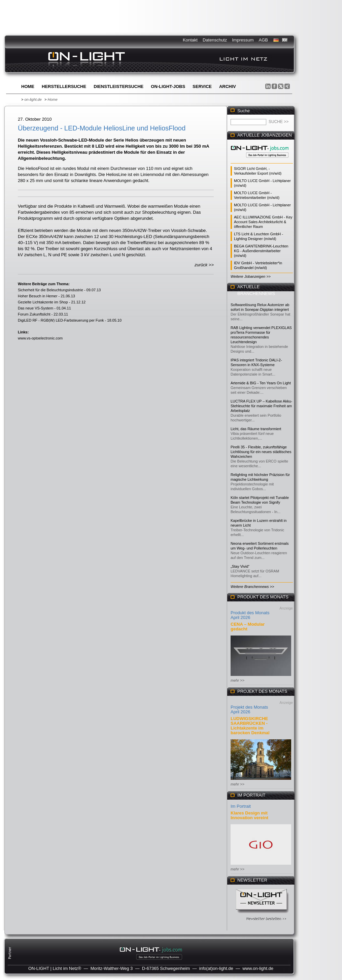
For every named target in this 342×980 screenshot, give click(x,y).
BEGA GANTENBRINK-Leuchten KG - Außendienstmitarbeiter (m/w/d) (261, 251)
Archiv (228, 86)
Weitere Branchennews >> (252, 587)
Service (202, 86)
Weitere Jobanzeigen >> (251, 276)
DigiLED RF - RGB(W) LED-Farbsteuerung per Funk (61, 320)
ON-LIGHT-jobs (168, 86)
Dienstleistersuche (118, 86)
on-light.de (33, 99)
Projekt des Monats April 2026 (249, 709)
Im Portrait (241, 806)
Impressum (243, 40)
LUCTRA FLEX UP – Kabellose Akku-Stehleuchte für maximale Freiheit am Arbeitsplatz (261, 406)
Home (28, 86)
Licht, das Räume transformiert (256, 429)
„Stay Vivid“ (240, 566)
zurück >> (204, 265)
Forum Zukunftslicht (34, 314)
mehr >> (237, 680)
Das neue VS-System (36, 308)
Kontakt (190, 40)
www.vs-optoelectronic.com (40, 338)
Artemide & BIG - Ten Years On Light (261, 383)
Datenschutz (215, 40)
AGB (263, 40)
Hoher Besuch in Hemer (38, 296)
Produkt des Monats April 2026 (250, 615)
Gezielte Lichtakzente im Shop (43, 302)
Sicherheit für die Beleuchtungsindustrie (50, 290)
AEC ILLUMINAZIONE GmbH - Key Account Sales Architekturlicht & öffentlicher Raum (263, 222)
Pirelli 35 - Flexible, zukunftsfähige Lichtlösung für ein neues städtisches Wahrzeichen (261, 452)
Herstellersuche (64, 86)
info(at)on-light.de (216, 968)
